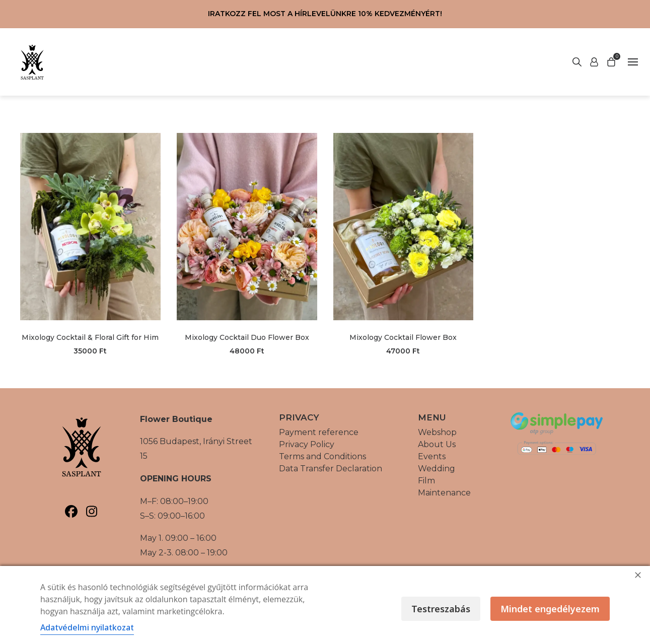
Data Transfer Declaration (331, 469)
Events (432, 456)
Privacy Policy (307, 444)
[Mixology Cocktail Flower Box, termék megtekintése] (404, 227)
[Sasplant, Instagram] (92, 511)
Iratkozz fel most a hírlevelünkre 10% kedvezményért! (325, 14)
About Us (437, 444)
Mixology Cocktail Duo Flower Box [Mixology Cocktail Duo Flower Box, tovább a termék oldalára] (247, 337)
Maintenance (444, 493)
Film (426, 481)
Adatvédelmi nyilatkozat (87, 627)
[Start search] (594, 62)
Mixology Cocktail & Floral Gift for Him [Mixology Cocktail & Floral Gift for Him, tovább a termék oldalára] (90, 337)
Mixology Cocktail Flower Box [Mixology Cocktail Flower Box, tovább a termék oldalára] (403, 337)
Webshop (437, 432)
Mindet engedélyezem (550, 609)
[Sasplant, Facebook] (71, 511)
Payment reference (319, 432)
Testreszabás (441, 609)
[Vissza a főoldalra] (32, 62)
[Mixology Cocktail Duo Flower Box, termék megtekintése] (247, 227)
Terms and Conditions (322, 456)
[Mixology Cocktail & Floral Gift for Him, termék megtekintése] (90, 227)
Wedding (437, 469)
